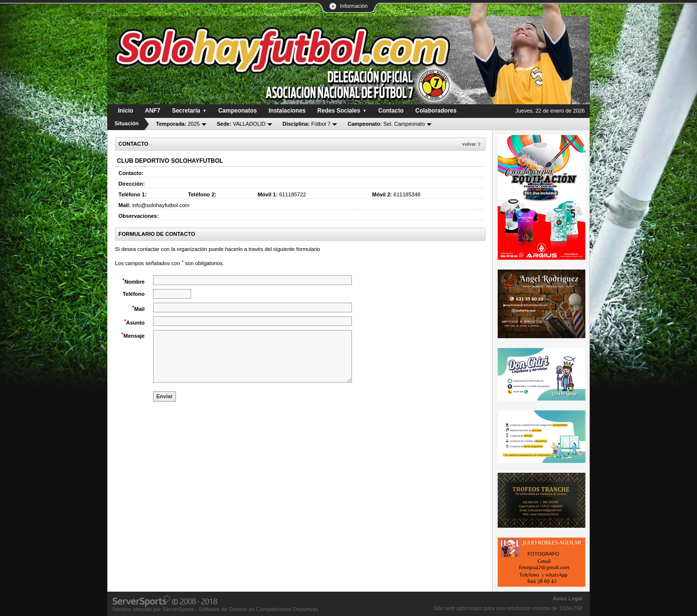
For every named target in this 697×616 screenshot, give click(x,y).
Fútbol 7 (307, 124)
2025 (178, 124)
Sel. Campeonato (386, 124)
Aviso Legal (568, 598)
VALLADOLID (241, 124)
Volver (469, 144)
